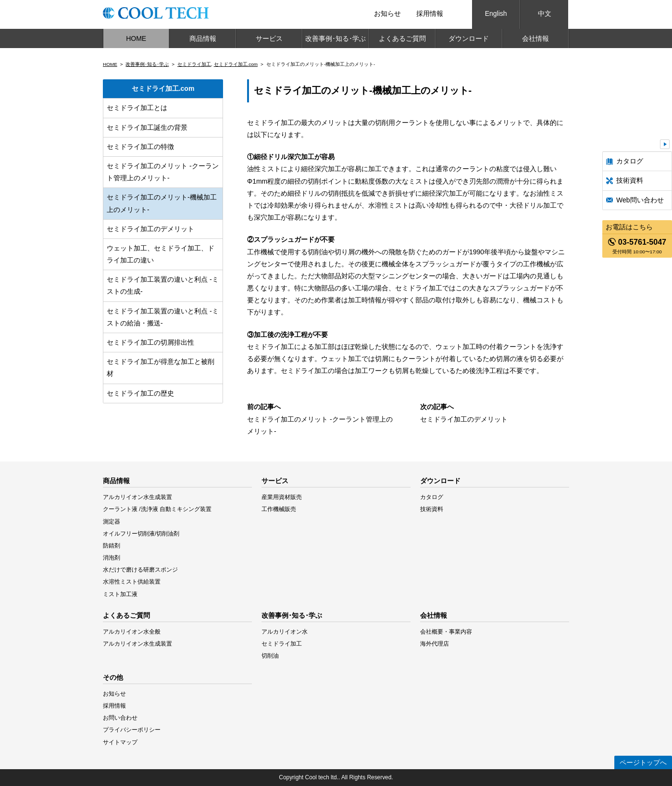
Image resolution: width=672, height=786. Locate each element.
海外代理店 (435, 644)
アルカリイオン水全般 (132, 632)
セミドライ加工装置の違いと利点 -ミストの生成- (163, 285)
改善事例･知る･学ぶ (336, 38)
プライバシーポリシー (132, 730)
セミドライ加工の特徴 (140, 147)
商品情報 (203, 38)
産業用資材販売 (282, 497)
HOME (136, 38)
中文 (545, 13)
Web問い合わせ (640, 200)
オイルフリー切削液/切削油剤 (141, 534)
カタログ (630, 161)
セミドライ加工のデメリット (150, 229)
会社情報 (535, 38)
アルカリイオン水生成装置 (137, 497)
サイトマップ (120, 742)
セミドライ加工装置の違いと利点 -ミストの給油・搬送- (163, 317)
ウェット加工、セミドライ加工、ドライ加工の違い (161, 254)
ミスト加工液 (120, 594)
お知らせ (387, 13)
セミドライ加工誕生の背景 (147, 127)
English (496, 13)
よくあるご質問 (402, 38)
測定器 (112, 522)
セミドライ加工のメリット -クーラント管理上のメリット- (163, 172)
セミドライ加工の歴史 (140, 393)
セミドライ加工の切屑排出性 (150, 342)
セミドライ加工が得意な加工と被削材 (161, 368)
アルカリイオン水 (285, 632)
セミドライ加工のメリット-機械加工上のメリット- (162, 203)
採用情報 (430, 13)
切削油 (270, 656)
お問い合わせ (120, 718)
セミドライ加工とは (137, 108)
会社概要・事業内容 (446, 632)
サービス (269, 38)
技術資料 (630, 180)
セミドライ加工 (194, 64)
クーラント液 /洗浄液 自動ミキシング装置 (157, 509)
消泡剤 (112, 558)
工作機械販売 (279, 509)
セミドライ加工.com (236, 64)
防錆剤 (112, 546)
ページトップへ (643, 762)
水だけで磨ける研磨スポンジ (140, 570)
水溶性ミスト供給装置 (132, 582)
